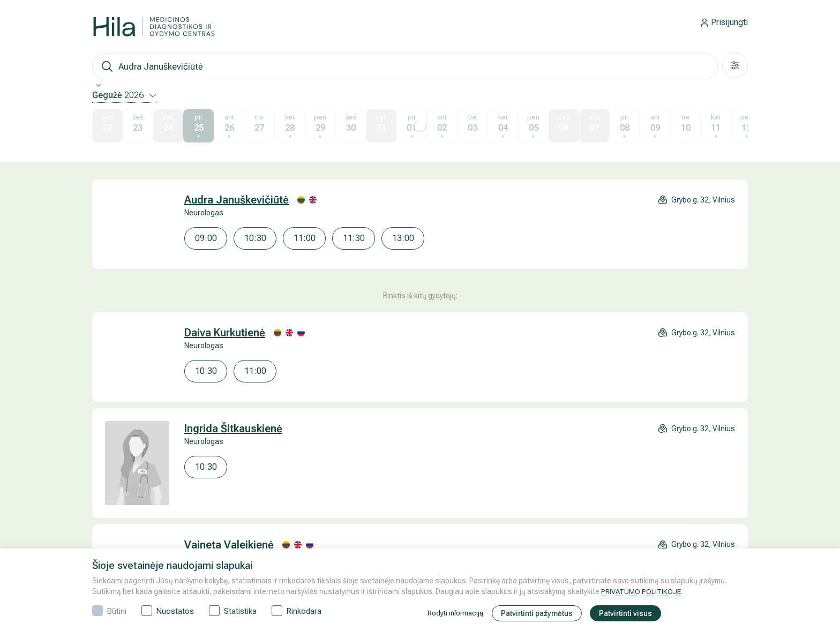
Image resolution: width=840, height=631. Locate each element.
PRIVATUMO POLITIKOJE (642, 591)
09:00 (206, 238)
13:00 (403, 238)
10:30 (255, 238)
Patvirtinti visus (629, 613)
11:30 (354, 238)
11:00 (305, 238)
